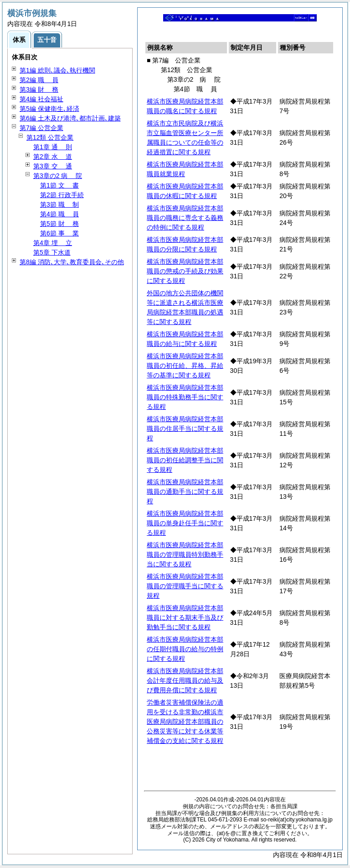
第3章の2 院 (58, 176)
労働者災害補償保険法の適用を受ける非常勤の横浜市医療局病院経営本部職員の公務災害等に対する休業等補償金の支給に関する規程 (185, 722)
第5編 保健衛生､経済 (49, 109)
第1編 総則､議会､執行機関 (57, 70)
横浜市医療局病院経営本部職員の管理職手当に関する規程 (185, 586)
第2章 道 (53, 157)
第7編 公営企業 (41, 128)
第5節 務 (59, 224)
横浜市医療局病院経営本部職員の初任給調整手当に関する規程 (185, 460)
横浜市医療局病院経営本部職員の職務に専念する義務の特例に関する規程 (185, 218)
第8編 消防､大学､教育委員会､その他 (72, 262)
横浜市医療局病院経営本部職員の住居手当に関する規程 (185, 429)
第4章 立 (53, 243)
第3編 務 (39, 89)
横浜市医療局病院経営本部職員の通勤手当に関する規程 (185, 492)
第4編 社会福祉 (41, 99)
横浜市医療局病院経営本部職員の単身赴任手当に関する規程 (185, 523)
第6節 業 (59, 233)
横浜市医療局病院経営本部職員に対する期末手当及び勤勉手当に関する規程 (185, 617)
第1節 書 (59, 185)
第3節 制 (59, 204)
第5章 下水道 (52, 252)
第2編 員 (39, 80)
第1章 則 (53, 147)
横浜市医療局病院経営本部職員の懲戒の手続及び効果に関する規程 (185, 271)
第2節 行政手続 (62, 195)
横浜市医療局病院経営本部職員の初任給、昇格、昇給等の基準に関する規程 (185, 366)
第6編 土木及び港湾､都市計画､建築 (70, 118)
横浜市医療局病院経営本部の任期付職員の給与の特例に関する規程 (185, 649)
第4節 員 (59, 214)
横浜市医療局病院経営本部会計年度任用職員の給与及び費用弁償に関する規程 (185, 680)
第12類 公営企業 (50, 137)
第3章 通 (53, 166)
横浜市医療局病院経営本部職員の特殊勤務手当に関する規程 (185, 397)
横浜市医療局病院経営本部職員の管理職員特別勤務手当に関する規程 (185, 554)
